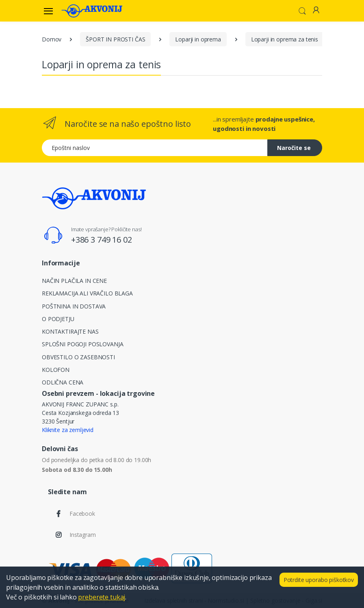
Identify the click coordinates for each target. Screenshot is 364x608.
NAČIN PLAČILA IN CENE (74, 281)
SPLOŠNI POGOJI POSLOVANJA (82, 344)
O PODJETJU (58, 319)
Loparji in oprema (198, 39)
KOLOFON (56, 370)
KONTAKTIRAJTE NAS (70, 331)
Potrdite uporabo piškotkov (319, 580)
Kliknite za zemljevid (68, 430)
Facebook (82, 514)
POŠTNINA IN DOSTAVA (74, 306)
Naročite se (294, 148)
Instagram (83, 535)
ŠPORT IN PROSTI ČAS (115, 39)
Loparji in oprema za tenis (285, 39)
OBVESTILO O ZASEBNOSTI (78, 357)
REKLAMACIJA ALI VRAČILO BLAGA (87, 293)
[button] (302, 10)
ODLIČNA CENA (63, 382)
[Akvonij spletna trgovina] (92, 11)
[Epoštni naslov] (155, 148)
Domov (52, 39)
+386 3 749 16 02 (102, 240)
